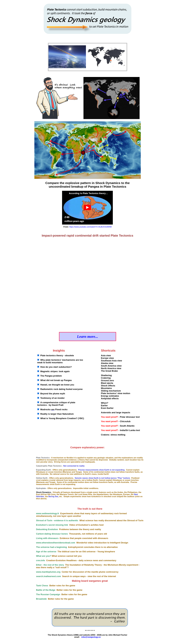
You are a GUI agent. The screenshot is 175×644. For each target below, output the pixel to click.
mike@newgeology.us (91, 637)
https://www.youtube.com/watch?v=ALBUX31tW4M (90, 227)
